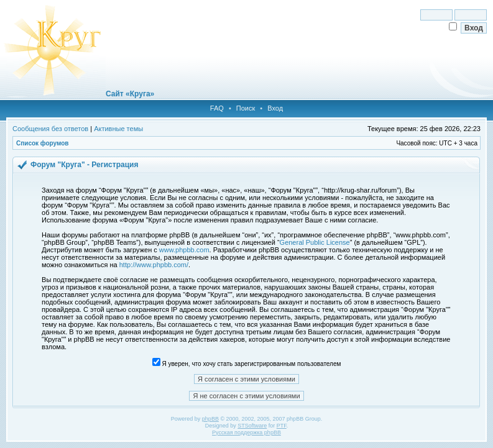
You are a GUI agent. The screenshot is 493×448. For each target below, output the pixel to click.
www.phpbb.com (184, 250)
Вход (275, 108)
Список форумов (43, 143)
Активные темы (118, 129)
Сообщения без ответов (50, 129)
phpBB (210, 419)
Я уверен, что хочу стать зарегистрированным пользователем (247, 364)
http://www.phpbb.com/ (154, 265)
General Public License (315, 242)
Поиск (246, 108)
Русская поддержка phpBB (246, 432)
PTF (282, 426)
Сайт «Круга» (130, 94)
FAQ (217, 108)
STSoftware (252, 426)
